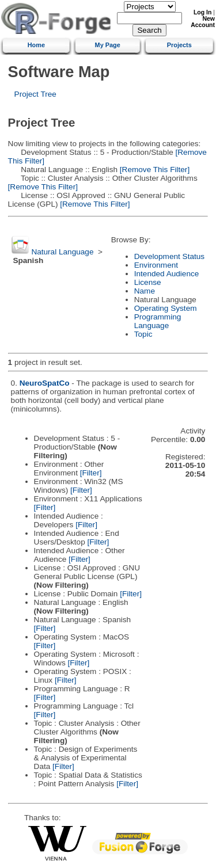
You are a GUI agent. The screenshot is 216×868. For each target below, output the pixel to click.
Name (145, 291)
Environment (156, 265)
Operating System (166, 308)
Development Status (169, 256)
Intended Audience (167, 274)
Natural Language (62, 252)
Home (36, 45)
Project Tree (35, 94)
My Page (108, 45)
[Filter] (91, 473)
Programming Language (158, 321)
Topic (143, 334)
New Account (203, 22)
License (148, 282)
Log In (202, 12)
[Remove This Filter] (154, 170)
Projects (179, 45)
